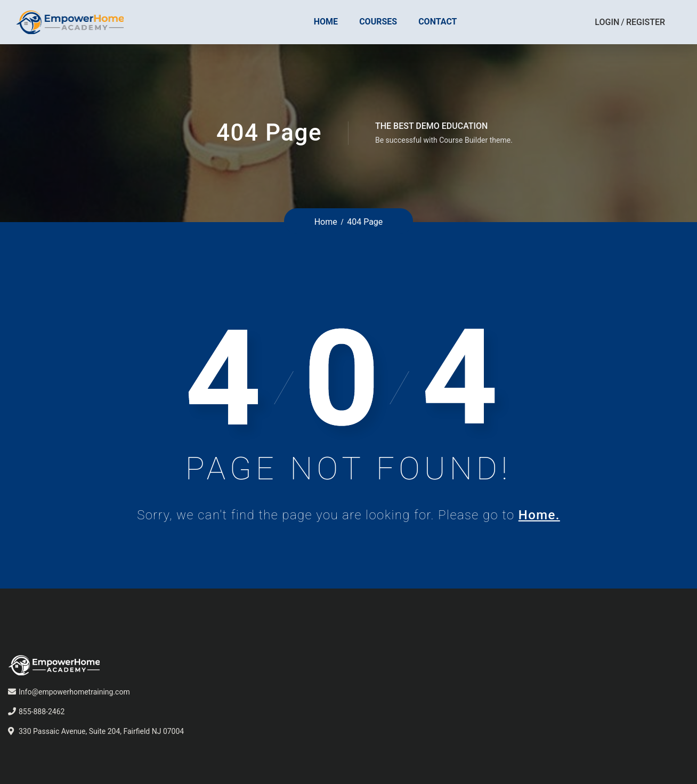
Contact (437, 22)
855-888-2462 (42, 712)
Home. (539, 515)
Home (326, 22)
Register (646, 22)
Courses (378, 22)
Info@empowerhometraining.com (74, 692)
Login (607, 22)
